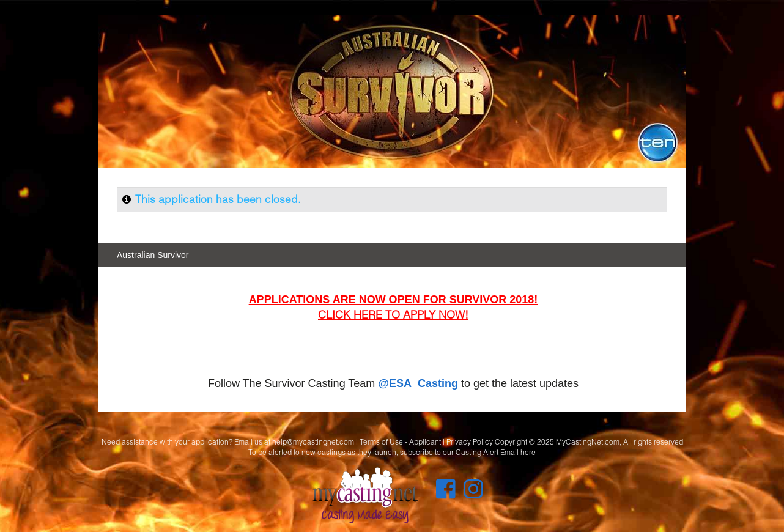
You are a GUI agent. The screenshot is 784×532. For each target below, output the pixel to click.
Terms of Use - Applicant (400, 442)
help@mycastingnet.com (313, 442)
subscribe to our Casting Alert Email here (468, 452)
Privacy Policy (470, 442)
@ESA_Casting (418, 383)
